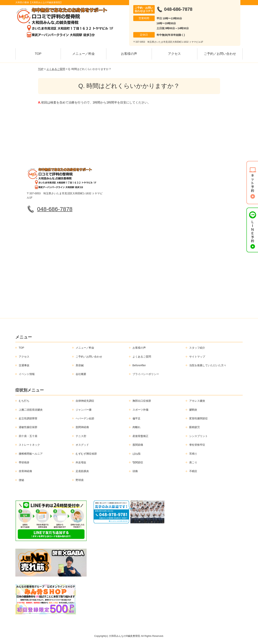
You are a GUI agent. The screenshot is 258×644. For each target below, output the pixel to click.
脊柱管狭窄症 (197, 445)
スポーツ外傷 (140, 410)
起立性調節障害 (28, 418)
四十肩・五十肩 (28, 436)
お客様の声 (129, 54)
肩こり (193, 462)
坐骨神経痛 (25, 471)
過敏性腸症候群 (28, 427)
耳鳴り (193, 454)
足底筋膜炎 (82, 471)
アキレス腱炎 (197, 401)
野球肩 (80, 480)
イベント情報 (27, 374)
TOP (38, 54)
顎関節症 (138, 462)
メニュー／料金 (84, 54)
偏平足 (136, 418)
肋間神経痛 (82, 427)
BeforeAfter (139, 365)
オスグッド (82, 445)
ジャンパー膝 (84, 410)
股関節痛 (138, 445)
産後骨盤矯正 (140, 436)
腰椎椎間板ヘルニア (31, 454)
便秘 (21, 480)
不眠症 (193, 471)
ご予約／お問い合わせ (220, 54)
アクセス (174, 54)
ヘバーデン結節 (85, 418)
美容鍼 (80, 365)
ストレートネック (29, 445)
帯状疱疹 (24, 462)
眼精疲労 (194, 427)
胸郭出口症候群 (142, 401)
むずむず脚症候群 (86, 454)
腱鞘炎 (193, 410)
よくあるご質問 (56, 69)
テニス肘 (81, 436)
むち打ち (24, 401)
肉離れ (136, 427)
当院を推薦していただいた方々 (208, 365)
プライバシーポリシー (146, 374)
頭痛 (135, 471)
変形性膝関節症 (198, 418)
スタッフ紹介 (197, 348)
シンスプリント (198, 436)
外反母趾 (81, 462)
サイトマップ (197, 357)
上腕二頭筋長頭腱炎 (31, 410)
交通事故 (24, 365)
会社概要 (81, 374)
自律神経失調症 (85, 401)
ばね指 (136, 454)
